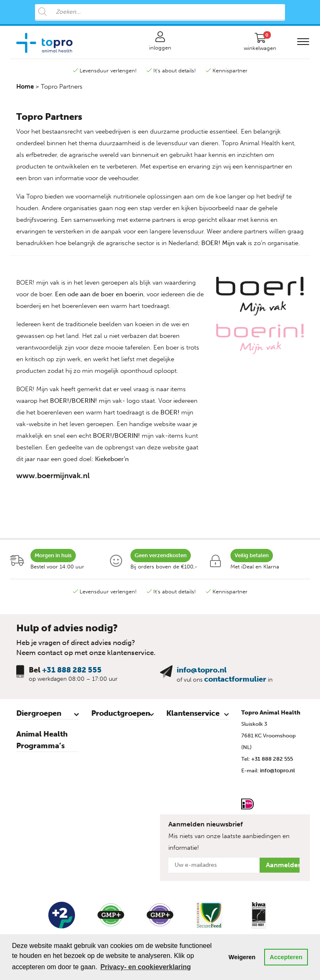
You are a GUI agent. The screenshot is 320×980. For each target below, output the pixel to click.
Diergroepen (39, 713)
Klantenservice (193, 713)
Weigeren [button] (242, 957)
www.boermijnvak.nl (53, 476)
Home (25, 87)
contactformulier (235, 679)
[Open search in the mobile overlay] (160, 12)
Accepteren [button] (286, 957)
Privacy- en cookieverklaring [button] (146, 967)
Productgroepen (121, 713)
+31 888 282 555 (72, 670)
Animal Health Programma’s (42, 740)
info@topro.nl (202, 670)
